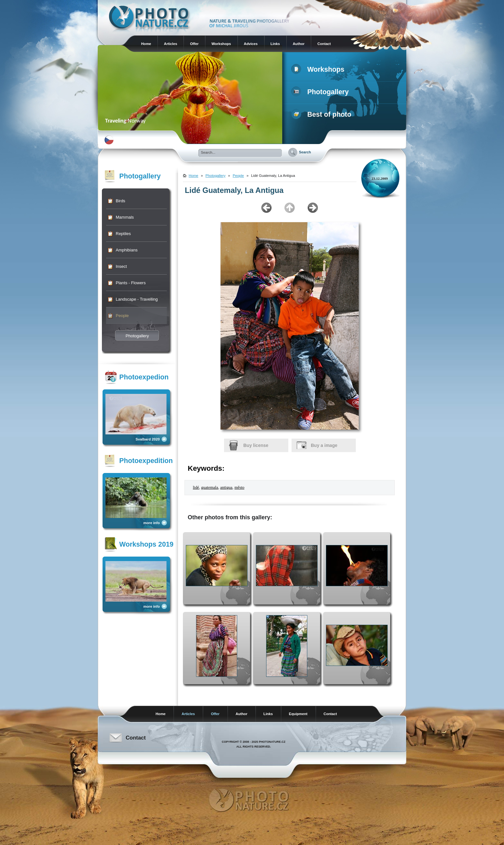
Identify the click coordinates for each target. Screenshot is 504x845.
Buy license (256, 445)
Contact (324, 44)
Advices (251, 44)
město (239, 487)
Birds (121, 201)
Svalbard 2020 (148, 439)
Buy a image (324, 445)
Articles (171, 44)
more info (152, 523)
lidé (196, 487)
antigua (226, 487)
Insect (121, 266)
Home (146, 44)
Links (275, 44)
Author (299, 44)
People (122, 316)
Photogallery (321, 92)
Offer (194, 44)
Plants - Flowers (131, 283)
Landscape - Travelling (137, 299)
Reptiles (123, 234)
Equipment (298, 714)
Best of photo (323, 114)
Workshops (221, 44)
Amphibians (127, 250)
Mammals (125, 217)
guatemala (210, 487)
